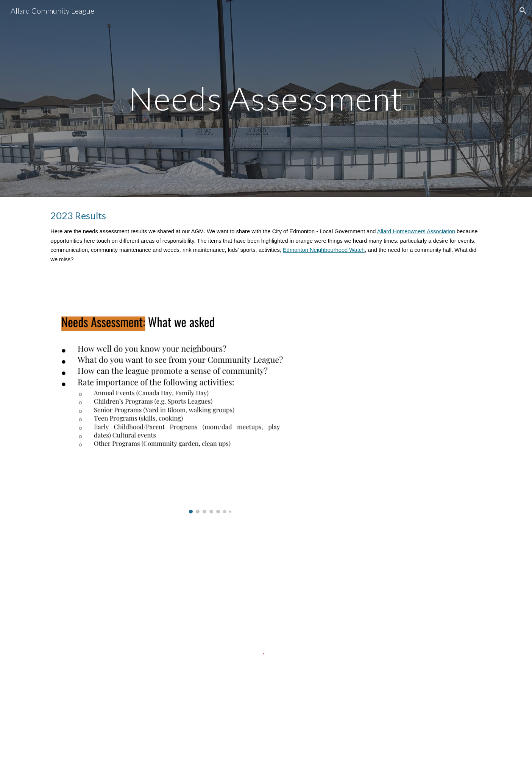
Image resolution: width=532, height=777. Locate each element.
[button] (523, 11)
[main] (266, 98)
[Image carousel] (210, 399)
